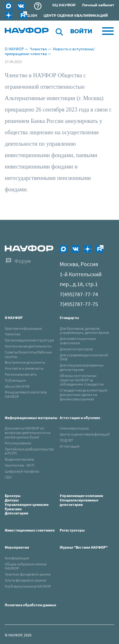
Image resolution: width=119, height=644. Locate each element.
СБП (8, 477)
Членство (38, 49)
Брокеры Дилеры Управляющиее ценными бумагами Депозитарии (27, 504)
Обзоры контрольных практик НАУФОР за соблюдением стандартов (82, 380)
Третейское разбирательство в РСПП (30, 451)
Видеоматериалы (20, 459)
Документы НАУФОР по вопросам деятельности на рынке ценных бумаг (28, 433)
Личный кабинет (98, 5)
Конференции (17, 558)
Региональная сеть (21, 374)
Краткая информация (23, 328)
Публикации (15, 380)
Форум (23, 261)
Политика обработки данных (30, 605)
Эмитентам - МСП (20, 465)
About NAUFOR (17, 386)
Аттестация (69, 446)
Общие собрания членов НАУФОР (26, 566)
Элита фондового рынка (25, 580)
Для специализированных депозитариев (82, 367)
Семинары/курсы (74, 428)
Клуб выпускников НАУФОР (28, 586)
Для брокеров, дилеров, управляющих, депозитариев (84, 331)
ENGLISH (29, 16)
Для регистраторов (76, 349)
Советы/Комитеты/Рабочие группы (28, 354)
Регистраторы (72, 530)
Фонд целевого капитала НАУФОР (26, 394)
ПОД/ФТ (66, 440)
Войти (81, 31)
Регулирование (18, 443)
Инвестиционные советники (30, 530)
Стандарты (69, 318)
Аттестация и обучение (80, 418)
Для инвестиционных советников (78, 341)
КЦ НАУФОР (64, 5)
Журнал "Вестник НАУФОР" (84, 547)
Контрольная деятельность (28, 346)
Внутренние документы (25, 362)
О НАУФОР (14, 49)
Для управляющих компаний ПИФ (84, 357)
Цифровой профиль (22, 471)
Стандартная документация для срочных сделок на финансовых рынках (83, 395)
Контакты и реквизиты (24, 368)
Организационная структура (29, 340)
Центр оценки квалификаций (85, 434)
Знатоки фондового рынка (28, 574)
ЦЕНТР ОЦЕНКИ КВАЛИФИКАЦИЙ (76, 16)
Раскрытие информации (38, 6)
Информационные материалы (31, 418)
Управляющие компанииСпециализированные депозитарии (81, 500)
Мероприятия (17, 547)
